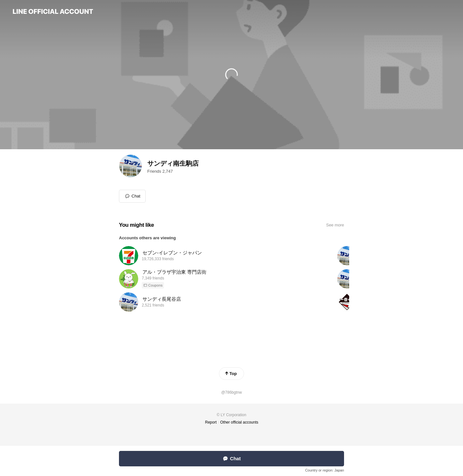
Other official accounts (239, 422)
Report (211, 422)
